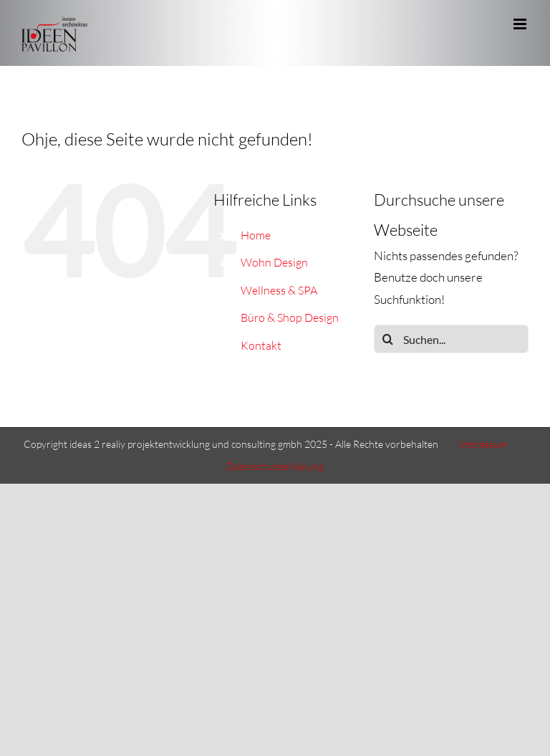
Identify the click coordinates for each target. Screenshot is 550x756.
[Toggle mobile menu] (521, 24)
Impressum (483, 444)
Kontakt (261, 345)
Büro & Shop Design (290, 317)
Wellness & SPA (279, 290)
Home (256, 235)
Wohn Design (274, 262)
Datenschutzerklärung (275, 466)
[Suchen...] (451, 339)
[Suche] (388, 339)
